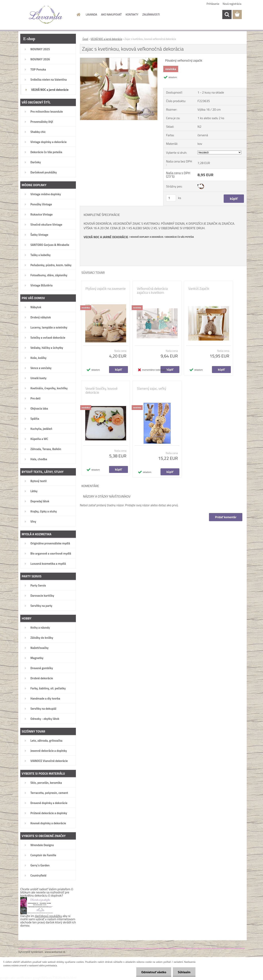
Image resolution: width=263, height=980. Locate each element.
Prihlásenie (213, 4)
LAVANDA (91, 14)
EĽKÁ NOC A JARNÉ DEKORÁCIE (107, 237)
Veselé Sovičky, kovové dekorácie (102, 390)
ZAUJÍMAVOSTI (151, 14)
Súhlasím (184, 972)
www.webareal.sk (55, 952)
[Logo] (46, 15)
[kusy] (171, 198)
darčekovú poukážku (49, 916)
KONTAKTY (132, 14)
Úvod (85, 39)
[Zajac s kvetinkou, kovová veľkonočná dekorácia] (119, 59)
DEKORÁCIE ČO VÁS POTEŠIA (180, 237)
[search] (227, 14)
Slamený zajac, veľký (151, 389)
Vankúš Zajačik (199, 289)
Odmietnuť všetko (154, 972)
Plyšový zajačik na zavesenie (106, 289)
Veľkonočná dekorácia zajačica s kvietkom (152, 291)
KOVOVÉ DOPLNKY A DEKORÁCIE (147, 237)
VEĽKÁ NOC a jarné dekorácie (106, 39)
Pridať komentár (226, 517)
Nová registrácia (232, 4)
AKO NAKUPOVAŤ (111, 14)
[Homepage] (78, 14)
